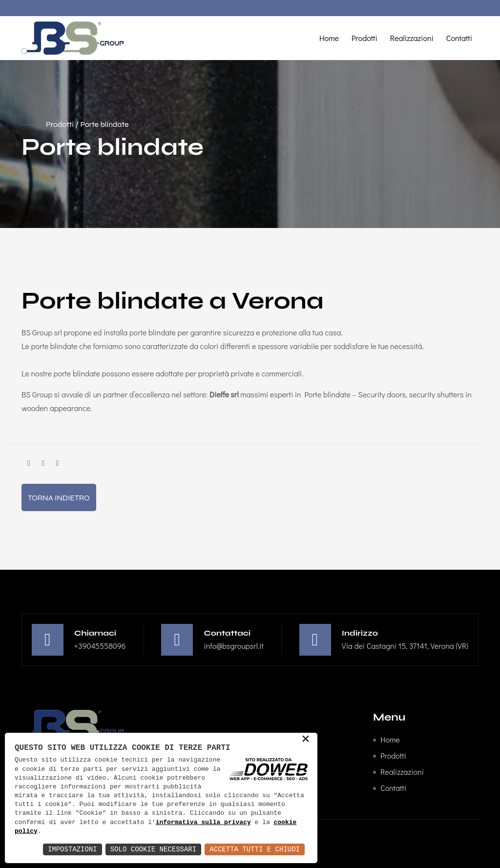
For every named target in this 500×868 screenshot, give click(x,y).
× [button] (306, 740)
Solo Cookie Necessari (153, 849)
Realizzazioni (412, 38)
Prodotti (365, 38)
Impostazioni (73, 849)
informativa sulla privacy (203, 823)
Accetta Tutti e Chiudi (255, 849)
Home (329, 38)
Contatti (459, 38)
